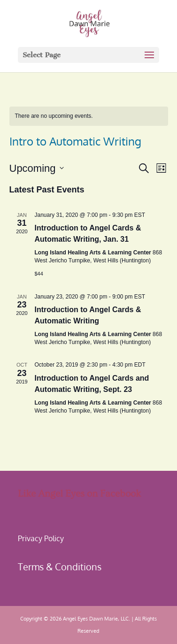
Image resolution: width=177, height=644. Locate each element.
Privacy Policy (41, 538)
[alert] (89, 116)
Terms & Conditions (60, 567)
